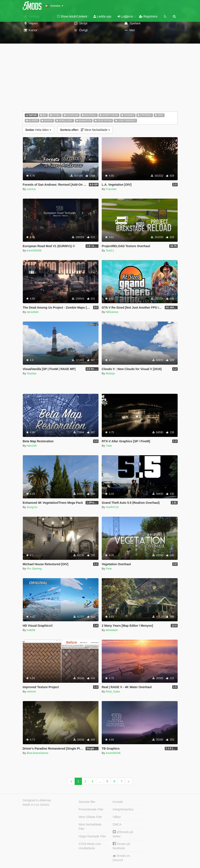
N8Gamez (112, 312)
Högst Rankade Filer (92, 836)
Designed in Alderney (37, 800)
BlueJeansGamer (37, 753)
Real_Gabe (113, 691)
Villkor (117, 817)
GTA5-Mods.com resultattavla (90, 846)
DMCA (117, 824)
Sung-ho (32, 507)
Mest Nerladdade (85, 130)
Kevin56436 (34, 250)
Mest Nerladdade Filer (90, 827)
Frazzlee (111, 189)
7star (109, 446)
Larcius (31, 189)
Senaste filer (87, 802)
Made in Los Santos (36, 805)
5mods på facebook (121, 846)
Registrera (148, 16)
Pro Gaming (34, 569)
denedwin (33, 312)
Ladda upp (102, 16)
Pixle (109, 569)
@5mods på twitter (123, 834)
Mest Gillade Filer (90, 817)
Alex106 (32, 446)
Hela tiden (38, 130)
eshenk (31, 691)
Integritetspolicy (123, 809)
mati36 (31, 630)
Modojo (110, 373)
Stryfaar (32, 373)
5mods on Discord (121, 858)
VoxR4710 (112, 507)
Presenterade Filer (91, 809)
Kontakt (118, 802)
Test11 (110, 250)
